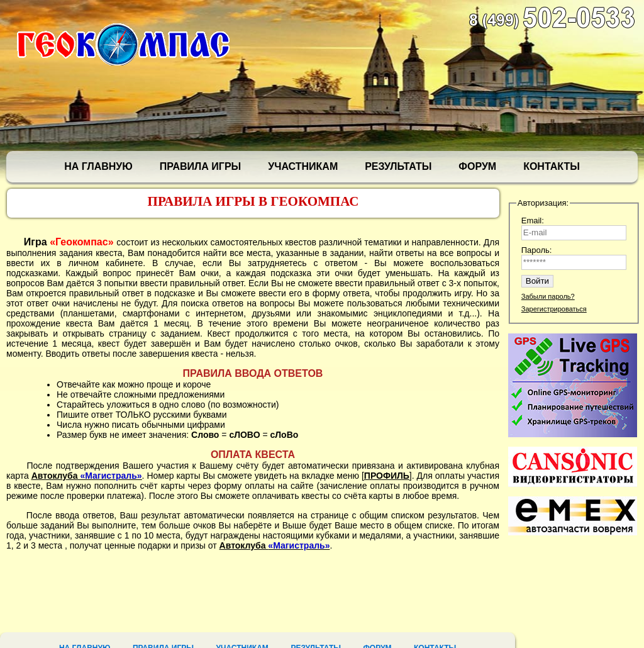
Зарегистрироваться (554, 309)
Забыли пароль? (548, 296)
